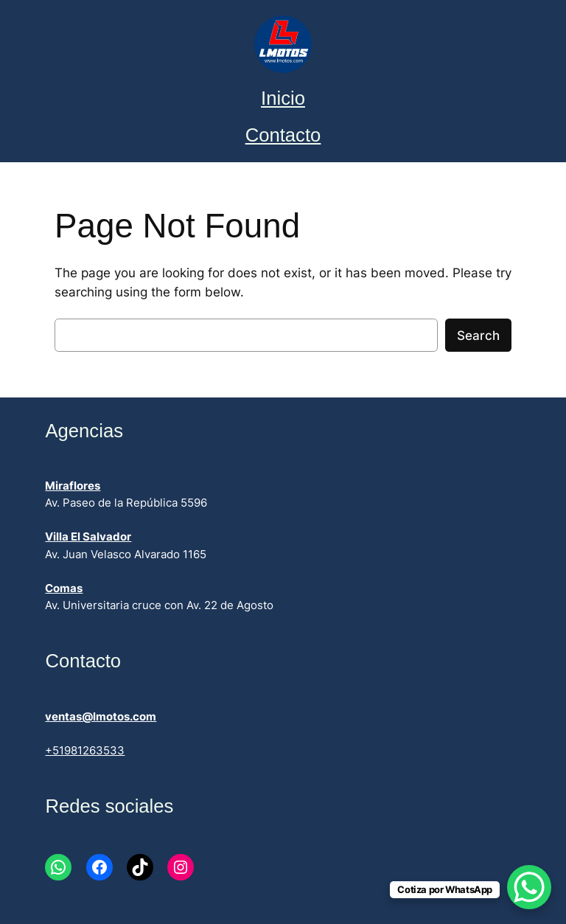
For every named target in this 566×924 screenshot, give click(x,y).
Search (478, 336)
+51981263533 (85, 751)
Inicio (283, 98)
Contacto (283, 135)
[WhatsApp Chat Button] (529, 887)
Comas (64, 588)
